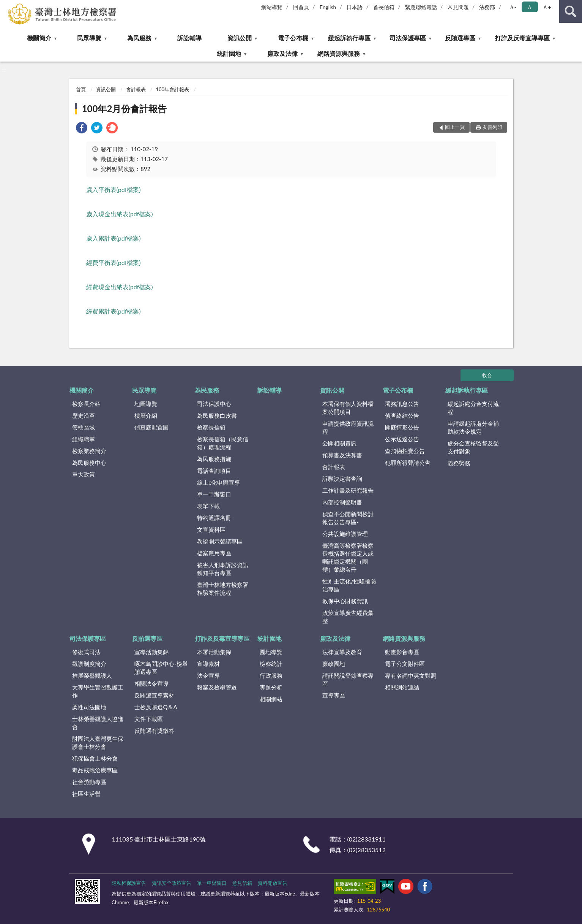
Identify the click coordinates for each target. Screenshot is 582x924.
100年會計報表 (172, 89)
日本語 (355, 7)
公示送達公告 (402, 439)
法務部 (487, 7)
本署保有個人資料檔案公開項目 (348, 408)
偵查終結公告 (402, 415)
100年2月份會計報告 (125, 109)
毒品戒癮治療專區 (95, 770)
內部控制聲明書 (342, 502)
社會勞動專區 (89, 782)
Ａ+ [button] (547, 7)
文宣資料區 (211, 529)
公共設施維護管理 (345, 534)
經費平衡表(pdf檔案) (114, 262)
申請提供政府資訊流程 (348, 427)
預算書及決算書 (342, 455)
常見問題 (458, 7)
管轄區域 (84, 427)
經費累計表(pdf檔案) (114, 311)
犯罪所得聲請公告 (408, 463)
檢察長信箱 (211, 427)
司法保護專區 (408, 38)
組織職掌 (84, 439)
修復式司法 (86, 652)
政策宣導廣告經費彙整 (348, 617)
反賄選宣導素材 (154, 695)
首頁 (81, 89)
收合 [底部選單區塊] (487, 375)
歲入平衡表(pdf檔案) (114, 189)
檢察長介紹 (86, 404)
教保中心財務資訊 (345, 601)
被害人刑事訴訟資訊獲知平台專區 (223, 569)
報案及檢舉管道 (217, 687)
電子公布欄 (293, 38)
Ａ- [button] (513, 7)
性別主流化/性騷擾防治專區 (349, 585)
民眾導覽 (89, 38)
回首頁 (301, 7)
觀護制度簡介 (89, 664)
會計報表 (136, 89)
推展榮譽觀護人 (92, 675)
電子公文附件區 (405, 664)
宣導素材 (208, 664)
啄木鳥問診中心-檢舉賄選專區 (161, 668)
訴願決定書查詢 (342, 479)
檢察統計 (271, 664)
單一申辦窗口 (214, 494)
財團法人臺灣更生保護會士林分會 (98, 743)
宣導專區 (334, 695)
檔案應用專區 (214, 553)
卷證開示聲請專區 (220, 541)
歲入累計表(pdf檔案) (114, 238)
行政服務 (271, 675)
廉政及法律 (282, 53)
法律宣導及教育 (342, 652)
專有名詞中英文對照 (411, 675)
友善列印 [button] (492, 127)
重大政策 (84, 474)
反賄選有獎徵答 (154, 731)
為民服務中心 (89, 463)
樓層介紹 (146, 415)
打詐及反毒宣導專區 (522, 38)
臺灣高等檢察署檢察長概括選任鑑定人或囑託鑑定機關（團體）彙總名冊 (348, 557)
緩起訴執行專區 (349, 38)
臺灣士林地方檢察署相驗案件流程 (223, 589)
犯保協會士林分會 (95, 758)
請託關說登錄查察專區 (348, 679)
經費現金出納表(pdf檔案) (120, 287)
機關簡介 (39, 38)
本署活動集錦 (214, 652)
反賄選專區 (460, 38)
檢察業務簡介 (89, 451)
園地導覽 (271, 652)
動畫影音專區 (402, 652)
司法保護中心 (214, 404)
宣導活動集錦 (151, 652)
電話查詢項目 (214, 471)
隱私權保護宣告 (129, 883)
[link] (82, 129)
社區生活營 (86, 794)
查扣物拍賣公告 (405, 451)
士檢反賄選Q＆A (156, 707)
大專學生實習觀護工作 (98, 691)
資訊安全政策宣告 (172, 883)
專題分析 (271, 687)
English (328, 7)
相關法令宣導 (151, 683)
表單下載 (208, 506)
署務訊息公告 (402, 404)
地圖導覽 (146, 404)
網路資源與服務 (339, 53)
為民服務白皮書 (217, 415)
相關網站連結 (402, 687)
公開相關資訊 (339, 443)
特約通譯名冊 (214, 518)
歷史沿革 (84, 415)
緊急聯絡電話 (421, 7)
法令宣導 (208, 675)
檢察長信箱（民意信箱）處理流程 (223, 443)
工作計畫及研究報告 (348, 490)
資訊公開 (240, 38)
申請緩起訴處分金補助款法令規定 (473, 427)
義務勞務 (459, 463)
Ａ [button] (530, 7)
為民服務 (139, 38)
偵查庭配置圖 (151, 427)
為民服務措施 (214, 459)
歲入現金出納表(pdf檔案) (120, 214)
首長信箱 (384, 7)
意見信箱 (242, 883)
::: (6, 6)
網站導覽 (272, 7)
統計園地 (229, 53)
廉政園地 (334, 664)
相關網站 (271, 699)
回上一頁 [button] (455, 127)
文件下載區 (149, 719)
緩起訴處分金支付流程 (473, 408)
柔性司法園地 (89, 707)
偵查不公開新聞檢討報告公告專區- (348, 518)
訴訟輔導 (189, 38)
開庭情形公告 (402, 427)
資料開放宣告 (273, 883)
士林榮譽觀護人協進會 (98, 723)
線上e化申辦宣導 (218, 482)
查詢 (571, 11)
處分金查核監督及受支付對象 (473, 447)
